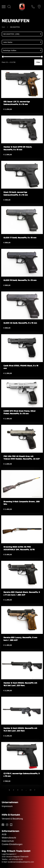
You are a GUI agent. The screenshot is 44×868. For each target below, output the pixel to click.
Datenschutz (8, 841)
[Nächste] (35, 790)
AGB (4, 834)
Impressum (7, 806)
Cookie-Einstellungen (12, 844)
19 (30, 790)
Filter (38, 62)
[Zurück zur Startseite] (22, 7)
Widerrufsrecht (9, 838)
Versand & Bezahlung (12, 819)
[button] (4, 7)
